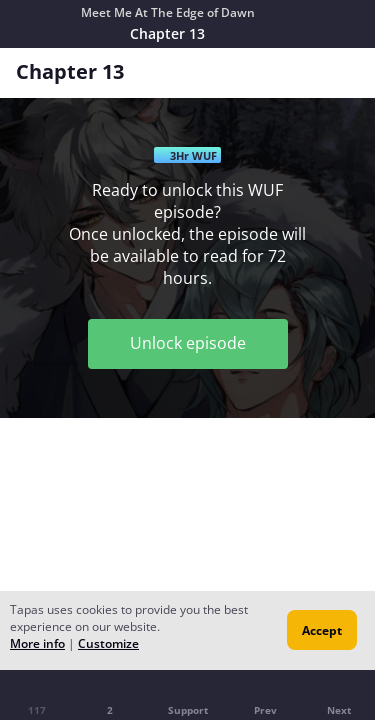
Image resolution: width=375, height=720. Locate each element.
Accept (322, 630)
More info (37, 643)
